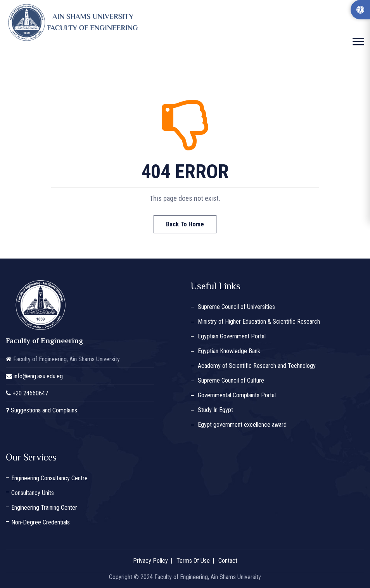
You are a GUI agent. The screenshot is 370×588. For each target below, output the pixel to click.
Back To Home (185, 224)
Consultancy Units (33, 493)
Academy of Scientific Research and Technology (257, 366)
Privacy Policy (150, 561)
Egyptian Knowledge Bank (229, 351)
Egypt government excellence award (242, 425)
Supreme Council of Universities (236, 307)
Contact (228, 561)
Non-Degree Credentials (41, 522)
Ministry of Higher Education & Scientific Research (259, 322)
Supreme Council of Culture (231, 380)
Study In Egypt (215, 410)
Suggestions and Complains (44, 410)
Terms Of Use (193, 561)
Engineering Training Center (44, 508)
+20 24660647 (30, 393)
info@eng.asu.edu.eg (38, 376)
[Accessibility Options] (360, 10)
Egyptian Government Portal (232, 336)
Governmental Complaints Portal (237, 395)
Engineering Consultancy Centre (49, 478)
